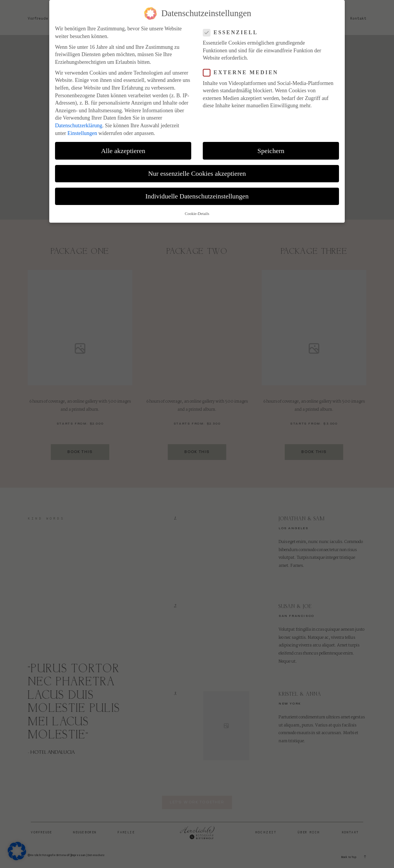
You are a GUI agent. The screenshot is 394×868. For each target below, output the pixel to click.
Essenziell (233, 28)
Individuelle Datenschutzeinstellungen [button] (197, 192)
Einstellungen (82, 129)
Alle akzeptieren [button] (123, 146)
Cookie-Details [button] (197, 209)
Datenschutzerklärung (79, 121)
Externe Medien (243, 68)
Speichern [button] (271, 146)
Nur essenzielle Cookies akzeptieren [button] (197, 169)
